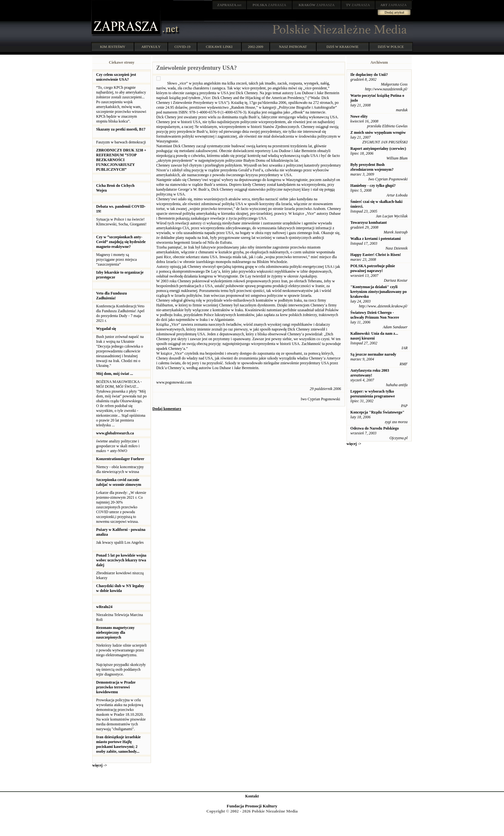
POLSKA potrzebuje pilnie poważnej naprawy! (373, 268)
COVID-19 (183, 47)
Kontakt (252, 796)
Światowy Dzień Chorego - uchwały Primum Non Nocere (375, 315)
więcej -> (100, 765)
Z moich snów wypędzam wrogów (378, 132)
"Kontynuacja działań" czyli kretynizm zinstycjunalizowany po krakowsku (378, 292)
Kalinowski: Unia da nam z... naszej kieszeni (374, 336)
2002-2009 (256, 47)
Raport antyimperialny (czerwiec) (378, 149)
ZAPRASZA (270, 5)
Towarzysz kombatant (369, 223)
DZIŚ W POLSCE (391, 47)
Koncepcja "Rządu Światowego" (377, 412)
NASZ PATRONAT (293, 47)
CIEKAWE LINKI (219, 47)
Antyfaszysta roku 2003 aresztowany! (370, 373)
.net (230, 5)
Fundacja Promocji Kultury (252, 806)
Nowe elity (359, 116)
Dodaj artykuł (395, 12)
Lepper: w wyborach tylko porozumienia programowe (373, 394)
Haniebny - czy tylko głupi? (373, 186)
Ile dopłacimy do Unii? (369, 75)
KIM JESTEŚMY (113, 47)
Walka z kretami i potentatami (375, 239)
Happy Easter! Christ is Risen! (376, 255)
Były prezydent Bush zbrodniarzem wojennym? (372, 167)
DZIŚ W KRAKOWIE (343, 47)
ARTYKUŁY (151, 47)
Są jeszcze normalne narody (373, 354)
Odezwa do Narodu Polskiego (375, 428)
